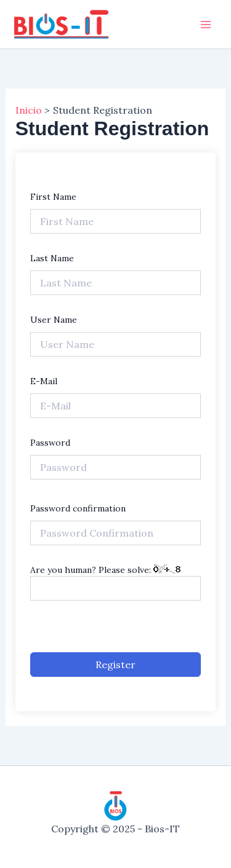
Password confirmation (78, 508)
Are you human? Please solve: (116, 582)
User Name (54, 320)
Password (50, 443)
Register (115, 665)
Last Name (52, 258)
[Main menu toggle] (206, 24)
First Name (53, 197)
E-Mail (44, 381)
